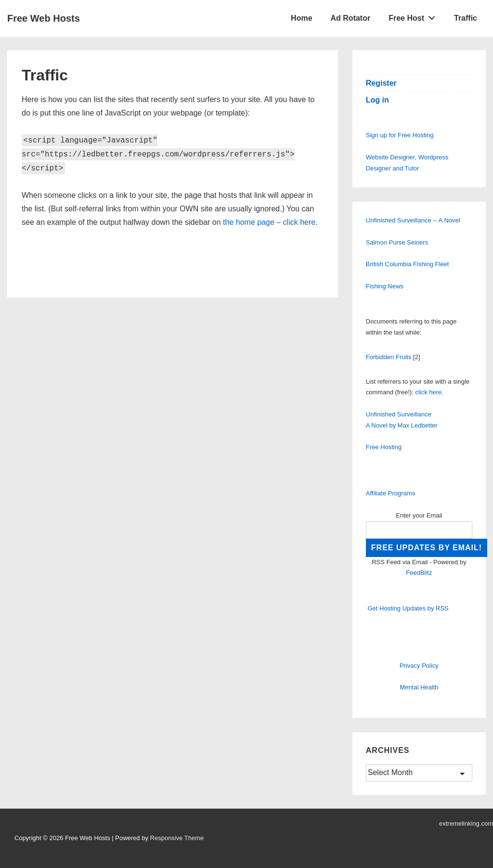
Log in (377, 100)
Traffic (466, 18)
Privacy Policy (419, 666)
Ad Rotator (351, 18)
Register (381, 83)
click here (428, 392)
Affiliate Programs (390, 493)
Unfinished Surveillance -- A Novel (413, 220)
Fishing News (385, 286)
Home (301, 18)
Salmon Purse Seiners (397, 242)
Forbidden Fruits (389, 357)
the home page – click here (269, 222)
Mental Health (419, 687)
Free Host (415, 16)
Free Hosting (384, 447)
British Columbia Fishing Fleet (408, 264)
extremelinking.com (466, 823)
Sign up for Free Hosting (400, 135)
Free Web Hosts (44, 18)
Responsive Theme (177, 838)
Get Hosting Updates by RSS (408, 608)
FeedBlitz (419, 573)
